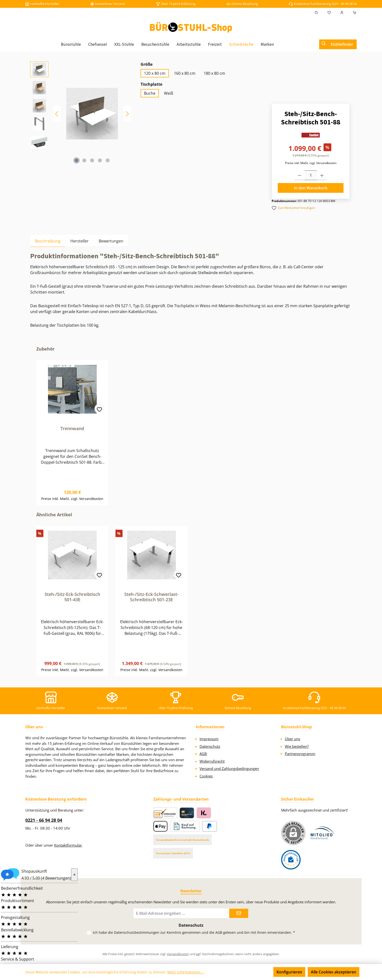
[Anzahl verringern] (300, 175)
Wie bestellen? (297, 746)
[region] (81, 114)
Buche (150, 93)
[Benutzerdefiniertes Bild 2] (291, 860)
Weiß (169, 93)
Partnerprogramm (300, 754)
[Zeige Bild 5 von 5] (108, 160)
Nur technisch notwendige (243, 972)
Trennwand (72, 428)
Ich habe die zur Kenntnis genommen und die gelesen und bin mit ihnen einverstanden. (194, 932)
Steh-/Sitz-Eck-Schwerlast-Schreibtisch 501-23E (151, 597)
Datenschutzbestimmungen (137, 932)
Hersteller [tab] (80, 241)
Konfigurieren (289, 972)
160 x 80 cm (185, 73)
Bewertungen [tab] (111, 241)
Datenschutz (210, 746)
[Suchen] (316, 13)
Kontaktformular (68, 845)
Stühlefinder (342, 44)
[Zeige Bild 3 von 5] (92, 160)
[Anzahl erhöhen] (322, 175)
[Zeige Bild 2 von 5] (84, 160)
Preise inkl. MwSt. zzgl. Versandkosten (311, 163)
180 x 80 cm (214, 73)
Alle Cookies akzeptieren (334, 972)
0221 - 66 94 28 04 (44, 820)
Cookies (206, 776)
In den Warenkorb (311, 188)
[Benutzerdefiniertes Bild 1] (323, 833)
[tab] (48, 241)
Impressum (209, 739)
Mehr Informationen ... (186, 972)
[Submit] (239, 913)
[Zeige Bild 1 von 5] (76, 160)
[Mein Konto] (342, 13)
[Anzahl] (311, 175)
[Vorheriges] (57, 114)
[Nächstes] (127, 114)
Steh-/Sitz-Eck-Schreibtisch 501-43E (72, 597)
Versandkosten (178, 954)
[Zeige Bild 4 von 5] (100, 160)
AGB (203, 754)
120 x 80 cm (155, 73)
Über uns (292, 739)
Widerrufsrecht (212, 761)
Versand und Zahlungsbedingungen (229, 768)
